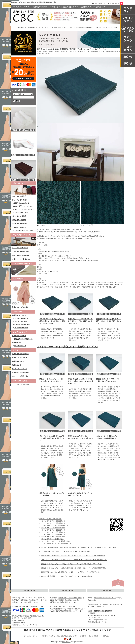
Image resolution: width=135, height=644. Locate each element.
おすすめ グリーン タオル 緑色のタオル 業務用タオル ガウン (68, 347)
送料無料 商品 (17, 343)
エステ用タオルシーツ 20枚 (24, 230)
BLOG (115, 27)
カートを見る (114, 3)
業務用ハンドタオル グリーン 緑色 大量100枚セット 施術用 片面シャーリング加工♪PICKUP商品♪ (74, 568)
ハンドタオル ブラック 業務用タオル (53, 530)
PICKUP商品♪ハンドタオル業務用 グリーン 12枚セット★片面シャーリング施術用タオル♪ (71, 572)
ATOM (23, 384)
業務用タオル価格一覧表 (20, 372)
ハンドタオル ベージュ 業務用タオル (53, 534)
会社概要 (83, 636)
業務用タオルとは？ (19, 361)
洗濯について (17, 365)
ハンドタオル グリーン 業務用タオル (53, 537)
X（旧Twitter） (106, 636)
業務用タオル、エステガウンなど (70, 598)
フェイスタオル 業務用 (20, 200)
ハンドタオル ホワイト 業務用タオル (53, 532)
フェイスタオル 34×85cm (21, 252)
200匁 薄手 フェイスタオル (23, 206)
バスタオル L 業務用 (19, 220)
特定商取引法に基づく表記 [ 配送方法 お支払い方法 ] (59, 636)
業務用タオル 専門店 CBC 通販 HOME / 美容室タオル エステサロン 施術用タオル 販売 (67, 630)
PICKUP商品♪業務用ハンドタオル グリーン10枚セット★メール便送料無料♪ (67, 576)
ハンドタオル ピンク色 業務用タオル (53, 528)
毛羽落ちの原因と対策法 (20, 354)
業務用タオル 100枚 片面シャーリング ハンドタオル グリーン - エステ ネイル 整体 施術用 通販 (73, 556)
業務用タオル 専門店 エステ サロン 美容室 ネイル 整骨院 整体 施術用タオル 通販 (33, 2)
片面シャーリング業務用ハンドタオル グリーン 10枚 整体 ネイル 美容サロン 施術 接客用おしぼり (74, 560)
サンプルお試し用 (20, 346)
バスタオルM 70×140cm (20, 255)
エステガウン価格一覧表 (20, 376)
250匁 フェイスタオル (22, 203)
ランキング (98, 27)
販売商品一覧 (22, 27)
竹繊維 (79, 27)
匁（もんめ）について (20, 369)
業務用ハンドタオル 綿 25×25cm (50, 519)
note (28, 384)
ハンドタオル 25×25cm (20, 248)
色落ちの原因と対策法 (20, 358)
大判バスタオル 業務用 (20, 224)
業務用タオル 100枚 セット (23, 339)
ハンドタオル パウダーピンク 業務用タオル (55, 541)
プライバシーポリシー (31, 636)
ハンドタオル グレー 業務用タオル (52, 539)
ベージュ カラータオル (22, 325)
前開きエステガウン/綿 (20, 307)
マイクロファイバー (69, 27)
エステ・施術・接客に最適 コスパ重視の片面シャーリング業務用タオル (65, 552)
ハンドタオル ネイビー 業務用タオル (53, 523)
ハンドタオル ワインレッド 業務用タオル (54, 525)
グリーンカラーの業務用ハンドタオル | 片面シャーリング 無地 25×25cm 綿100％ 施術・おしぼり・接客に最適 (79, 547)
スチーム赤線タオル (21, 212)
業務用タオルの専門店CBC (103, 611)
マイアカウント (100, 3)
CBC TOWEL (66, 642)
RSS (18, 384)
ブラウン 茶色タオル (21, 318)
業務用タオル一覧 (34, 27)
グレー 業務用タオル (21, 328)
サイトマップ (107, 27)
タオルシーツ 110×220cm (21, 259)
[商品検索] (23, 97)
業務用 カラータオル (19, 315)
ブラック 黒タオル (20, 321)
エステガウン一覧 (48, 27)
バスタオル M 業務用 (19, 216)
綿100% (58, 27)
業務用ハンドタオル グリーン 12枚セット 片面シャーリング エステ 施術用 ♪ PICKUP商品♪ (72, 564)
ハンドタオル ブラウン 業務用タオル (53, 521)
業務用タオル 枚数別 (19, 336)
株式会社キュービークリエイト (106, 598)
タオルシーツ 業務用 (19, 227)
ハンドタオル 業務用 (19, 196)
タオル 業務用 (93, 636)
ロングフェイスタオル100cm (24, 209)
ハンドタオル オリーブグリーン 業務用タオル (56, 543)
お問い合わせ (88, 27)
